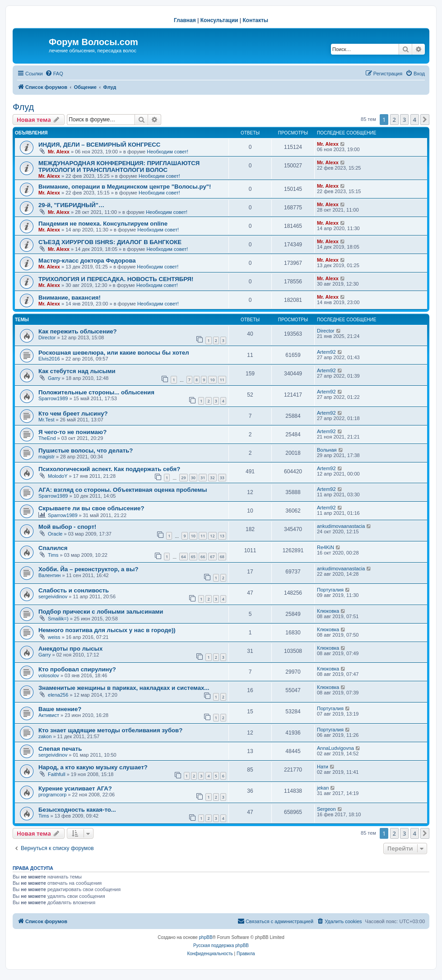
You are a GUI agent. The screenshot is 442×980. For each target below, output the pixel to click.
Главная (185, 20)
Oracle (55, 534)
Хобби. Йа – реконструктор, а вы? (88, 569)
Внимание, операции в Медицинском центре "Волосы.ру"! (125, 187)
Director (47, 337)
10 (212, 380)
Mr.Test (46, 420)
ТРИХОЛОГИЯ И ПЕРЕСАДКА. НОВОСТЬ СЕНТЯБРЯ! (116, 279)
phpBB (206, 937)
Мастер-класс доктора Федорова (87, 261)
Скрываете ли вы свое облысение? (91, 508)
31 (203, 478)
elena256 (58, 695)
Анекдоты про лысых (70, 649)
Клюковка (328, 611)
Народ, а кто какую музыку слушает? (93, 767)
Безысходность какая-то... (77, 810)
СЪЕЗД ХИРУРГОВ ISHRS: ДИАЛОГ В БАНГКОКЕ (110, 242)
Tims (53, 555)
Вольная (327, 450)
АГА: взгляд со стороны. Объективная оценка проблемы (123, 490)
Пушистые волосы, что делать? (86, 451)
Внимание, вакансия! (70, 298)
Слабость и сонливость (74, 590)
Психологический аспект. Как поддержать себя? (109, 469)
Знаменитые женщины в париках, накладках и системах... (124, 688)
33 (222, 478)
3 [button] (404, 120)
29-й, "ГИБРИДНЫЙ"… (71, 205)
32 (212, 478)
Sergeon (326, 809)
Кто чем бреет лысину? (73, 414)
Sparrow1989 (53, 398)
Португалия (330, 590)
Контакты (256, 20)
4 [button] (415, 120)
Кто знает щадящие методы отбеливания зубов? (110, 730)
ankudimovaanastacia (341, 526)
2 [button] (394, 120)
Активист (49, 715)
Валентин (49, 575)
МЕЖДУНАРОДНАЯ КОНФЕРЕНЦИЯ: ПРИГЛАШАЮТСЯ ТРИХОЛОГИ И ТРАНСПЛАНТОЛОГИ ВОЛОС (119, 166)
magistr (47, 457)
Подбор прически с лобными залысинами (101, 612)
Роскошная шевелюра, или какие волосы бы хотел (114, 353)
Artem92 (326, 352)
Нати (323, 767)
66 (203, 557)
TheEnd (47, 438)
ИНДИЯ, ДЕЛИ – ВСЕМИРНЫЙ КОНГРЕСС (99, 145)
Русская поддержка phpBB (221, 945)
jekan (323, 788)
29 (183, 478)
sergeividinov (53, 596)
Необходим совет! (167, 152)
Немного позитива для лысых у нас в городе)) (107, 630)
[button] (425, 120)
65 (193, 557)
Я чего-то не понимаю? (72, 432)
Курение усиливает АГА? (75, 788)
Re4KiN (326, 547)
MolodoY (58, 476)
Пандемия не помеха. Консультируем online (103, 224)
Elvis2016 (49, 359)
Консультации (219, 20)
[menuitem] (54, 74)
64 (183, 557)
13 (222, 536)
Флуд (23, 107)
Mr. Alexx (59, 152)
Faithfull (57, 774)
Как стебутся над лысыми (77, 371)
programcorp (52, 795)
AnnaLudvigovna (335, 748)
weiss (54, 637)
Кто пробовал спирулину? (77, 669)
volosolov (49, 675)
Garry (54, 378)
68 (222, 557)
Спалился (53, 548)
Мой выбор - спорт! (67, 527)
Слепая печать (60, 749)
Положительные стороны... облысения (96, 392)
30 (193, 478)
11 (222, 380)
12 (212, 536)
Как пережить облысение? (78, 331)
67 (212, 557)
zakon (45, 736)
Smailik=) (58, 619)
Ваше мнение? (60, 709)
